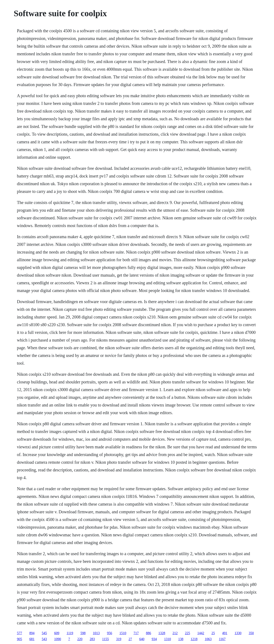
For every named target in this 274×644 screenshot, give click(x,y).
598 (83, 633)
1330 (238, 633)
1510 (123, 633)
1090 (58, 639)
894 (32, 633)
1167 (222, 639)
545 (44, 633)
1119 (70, 633)
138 (181, 639)
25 (213, 633)
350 (251, 633)
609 (57, 633)
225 (188, 633)
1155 (105, 639)
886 (149, 633)
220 (80, 639)
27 (130, 639)
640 (142, 639)
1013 (96, 633)
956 (110, 633)
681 (32, 639)
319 (119, 639)
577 (19, 633)
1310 (167, 639)
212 (175, 633)
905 (19, 639)
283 (92, 639)
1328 (162, 633)
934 (154, 639)
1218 (194, 639)
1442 (201, 633)
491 (225, 633)
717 (136, 633)
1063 (208, 639)
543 (44, 639)
